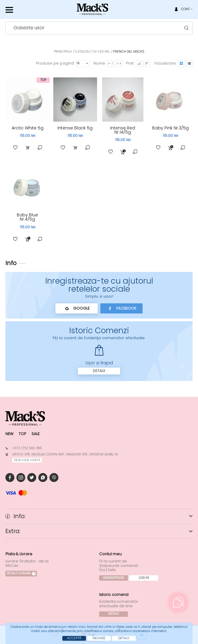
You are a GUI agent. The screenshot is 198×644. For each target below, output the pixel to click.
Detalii (99, 371)
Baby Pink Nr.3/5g (170, 128)
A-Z (111, 63)
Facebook (121, 309)
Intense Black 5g (75, 128)
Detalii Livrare (21, 573)
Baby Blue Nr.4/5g (27, 217)
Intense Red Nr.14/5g (123, 130)
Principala (63, 52)
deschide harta (27, 460)
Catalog (82, 52)
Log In (144, 578)
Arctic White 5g (28, 128)
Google (77, 309)
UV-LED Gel (101, 52)
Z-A (119, 63)
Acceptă (74, 638)
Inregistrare (114, 578)
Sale (35, 434)
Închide (99, 638)
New (9, 434)
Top (22, 434)
